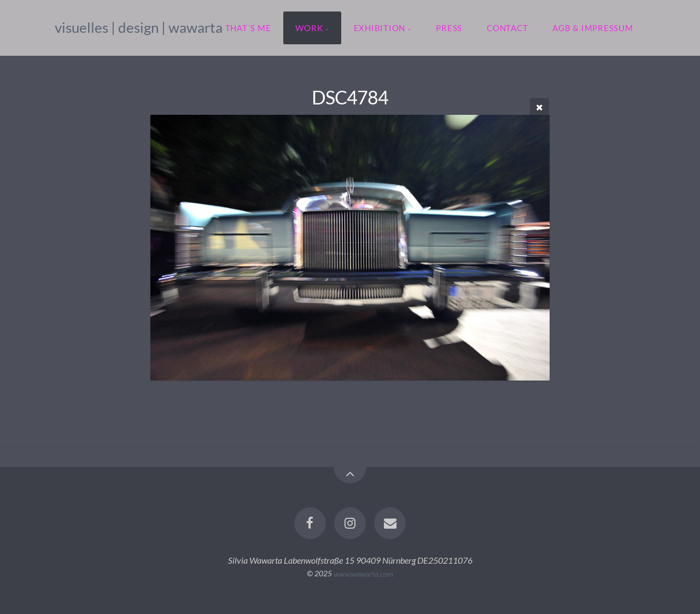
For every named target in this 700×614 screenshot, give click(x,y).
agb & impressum (593, 28)
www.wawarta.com (363, 573)
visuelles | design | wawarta (139, 27)
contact (507, 28)
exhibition (380, 28)
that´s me (248, 28)
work (309, 28)
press (449, 28)
